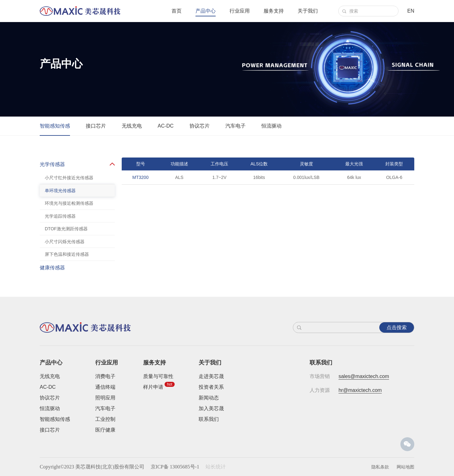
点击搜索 (397, 327)
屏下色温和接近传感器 (67, 254)
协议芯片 (200, 126)
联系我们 (209, 419)
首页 (177, 11)
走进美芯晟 (211, 376)
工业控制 (105, 419)
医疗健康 (105, 430)
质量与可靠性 (158, 376)
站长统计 (216, 467)
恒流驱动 (271, 126)
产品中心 (206, 11)
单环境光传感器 (60, 191)
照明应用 (105, 398)
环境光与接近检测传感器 (69, 203)
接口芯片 (96, 126)
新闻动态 (209, 398)
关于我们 (308, 11)
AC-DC (166, 126)
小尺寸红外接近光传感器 (69, 178)
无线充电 (132, 126)
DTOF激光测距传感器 (66, 229)
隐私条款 (380, 467)
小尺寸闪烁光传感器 (65, 242)
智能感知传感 (55, 126)
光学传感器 (52, 164)
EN (411, 11)
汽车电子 (236, 126)
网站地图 (405, 467)
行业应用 (240, 11)
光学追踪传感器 (60, 216)
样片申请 (153, 387)
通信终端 (105, 387)
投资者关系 (211, 387)
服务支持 (274, 11)
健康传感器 (52, 269)
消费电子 (105, 376)
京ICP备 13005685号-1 (175, 467)
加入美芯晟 (211, 408)
